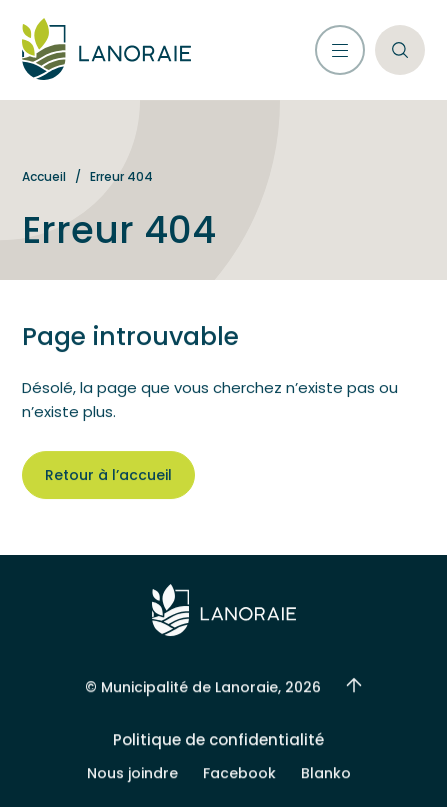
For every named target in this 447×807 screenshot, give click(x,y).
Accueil (44, 176)
